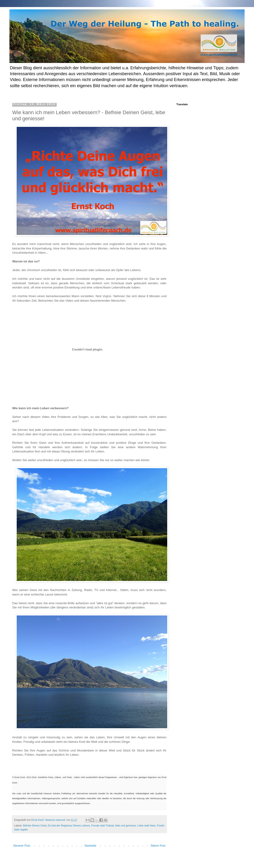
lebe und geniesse (126, 825)
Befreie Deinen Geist (35, 825)
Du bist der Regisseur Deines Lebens (69, 825)
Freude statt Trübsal (103, 825)
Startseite (90, 846)
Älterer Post (158, 846)
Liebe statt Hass (146, 825)
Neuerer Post (22, 846)
